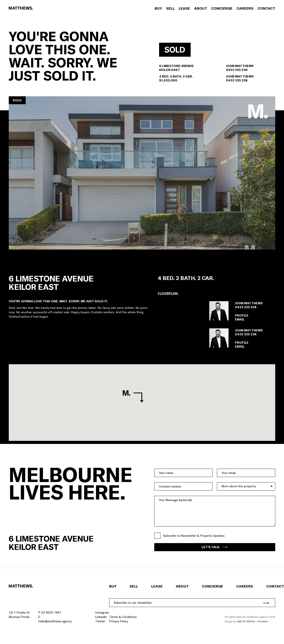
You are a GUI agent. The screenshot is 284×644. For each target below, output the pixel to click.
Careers (245, 8)
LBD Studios (246, 621)
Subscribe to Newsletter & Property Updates (194, 536)
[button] (142, 173)
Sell (170, 8)
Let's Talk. (215, 547)
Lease (184, 8)
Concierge (222, 8)
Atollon (263, 621)
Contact (266, 8)
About (201, 8)
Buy (158, 8)
